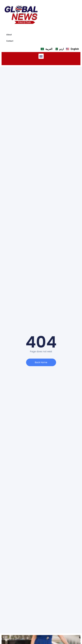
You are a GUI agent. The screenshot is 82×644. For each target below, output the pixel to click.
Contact (10, 41)
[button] (41, 56)
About (9, 35)
